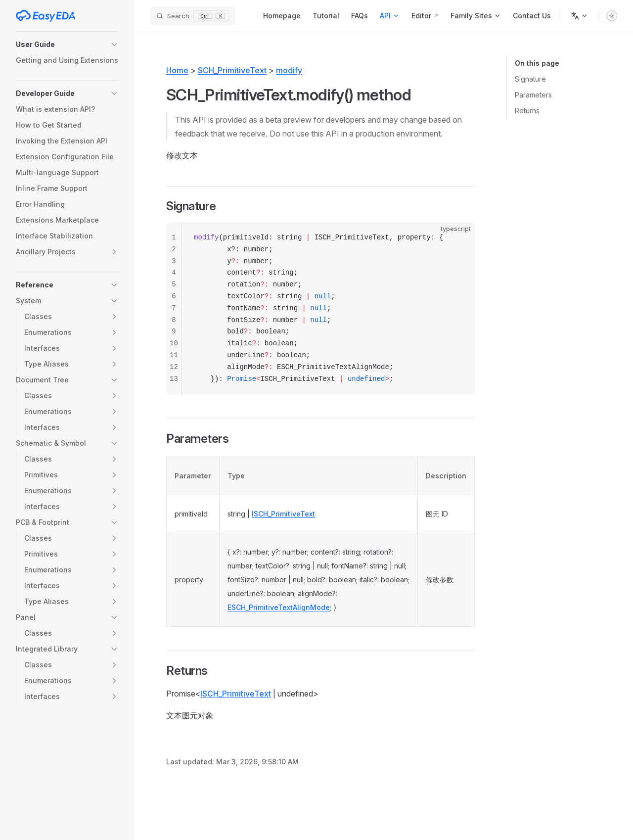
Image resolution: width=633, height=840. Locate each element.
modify (289, 70)
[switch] (612, 16)
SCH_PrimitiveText (232, 70)
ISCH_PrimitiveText (283, 514)
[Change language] (580, 16)
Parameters (533, 95)
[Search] (193, 16)
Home (177, 70)
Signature (530, 79)
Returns (527, 111)
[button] (67, 45)
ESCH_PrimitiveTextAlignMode (279, 607)
